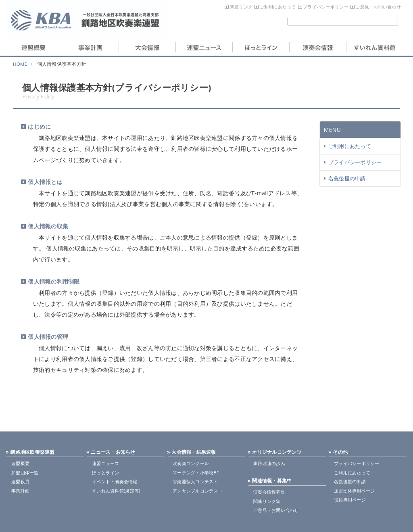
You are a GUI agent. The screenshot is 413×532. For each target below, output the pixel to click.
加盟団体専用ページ (354, 491)
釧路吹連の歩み (269, 463)
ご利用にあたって (278, 7)
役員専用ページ (350, 500)
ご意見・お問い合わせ (378, 7)
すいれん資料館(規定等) (116, 491)
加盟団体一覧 (25, 473)
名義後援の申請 (347, 178)
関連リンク (241, 7)
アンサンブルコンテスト (198, 491)
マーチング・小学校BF (196, 473)
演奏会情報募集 (269, 492)
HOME (20, 64)
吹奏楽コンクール (191, 463)
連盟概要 (20, 463)
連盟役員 (20, 481)
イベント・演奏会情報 (115, 481)
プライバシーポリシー (326, 7)
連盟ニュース (106, 463)
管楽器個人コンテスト (195, 481)
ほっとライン (106, 473)
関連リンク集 (267, 501)
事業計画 (20, 491)
